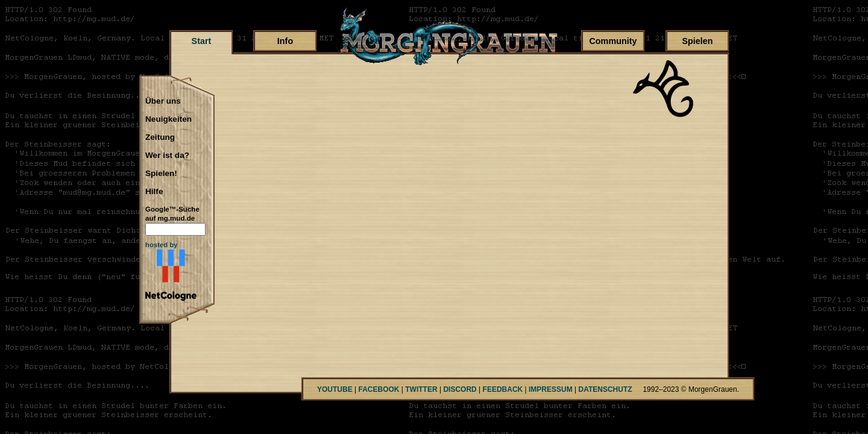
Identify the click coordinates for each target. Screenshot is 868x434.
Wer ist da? (167, 156)
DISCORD (460, 389)
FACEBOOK (379, 389)
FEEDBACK (503, 389)
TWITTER (421, 389)
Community (613, 41)
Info (285, 41)
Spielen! (161, 174)
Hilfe (154, 192)
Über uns (163, 101)
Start (202, 41)
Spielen (697, 41)
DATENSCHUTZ (605, 389)
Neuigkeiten (168, 119)
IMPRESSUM (551, 389)
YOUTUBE (335, 389)
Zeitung (160, 137)
